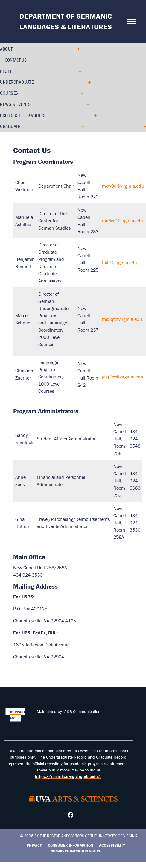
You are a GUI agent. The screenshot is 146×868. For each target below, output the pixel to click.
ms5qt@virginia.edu (122, 319)
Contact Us (16, 60)
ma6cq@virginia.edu (123, 221)
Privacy (34, 845)
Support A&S (18, 715)
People (7, 71)
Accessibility (112, 845)
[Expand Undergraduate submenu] (87, 82)
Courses (9, 93)
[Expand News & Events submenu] (86, 104)
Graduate (10, 126)
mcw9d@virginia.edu (123, 186)
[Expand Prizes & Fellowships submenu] (93, 115)
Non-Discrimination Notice (76, 851)
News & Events (15, 104)
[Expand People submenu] (78, 71)
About (6, 49)
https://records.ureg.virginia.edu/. (68, 777)
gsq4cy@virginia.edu (123, 377)
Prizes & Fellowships (23, 115)
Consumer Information (70, 845)
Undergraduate (17, 82)
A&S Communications (83, 711)
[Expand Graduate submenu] (81, 126)
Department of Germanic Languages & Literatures (66, 21)
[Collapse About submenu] (77, 49)
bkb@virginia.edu (120, 263)
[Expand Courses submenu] (80, 93)
